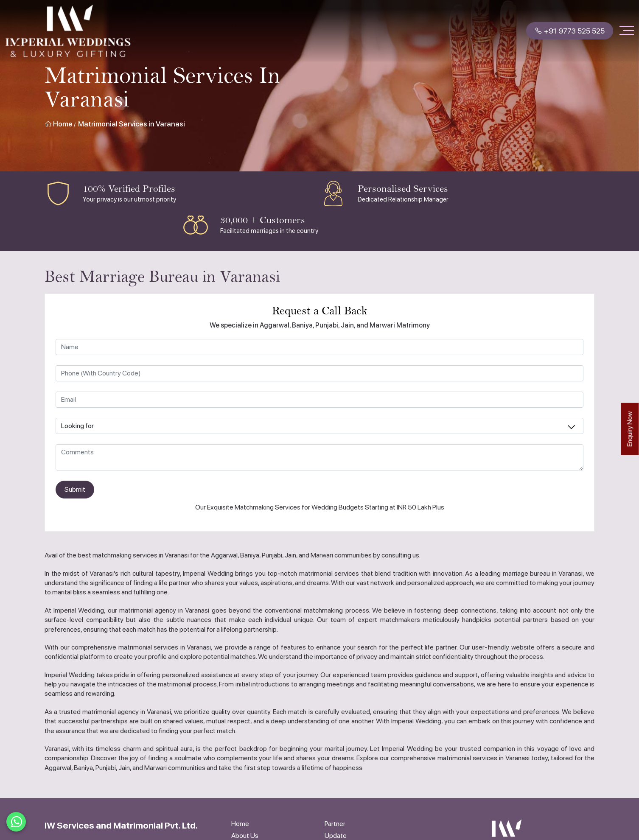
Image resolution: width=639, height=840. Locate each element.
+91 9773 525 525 (570, 31)
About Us (245, 836)
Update (336, 836)
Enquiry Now (629, 429)
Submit (75, 489)
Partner (335, 824)
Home (59, 124)
